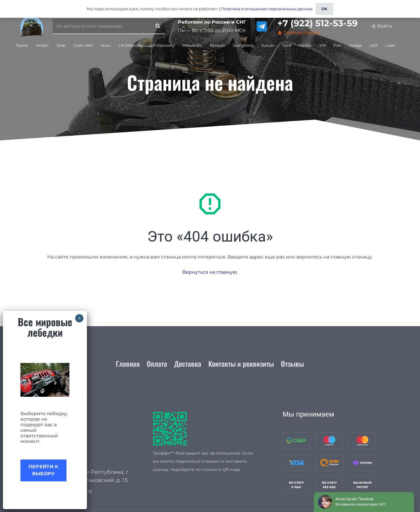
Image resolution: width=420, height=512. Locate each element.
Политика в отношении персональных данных (267, 9)
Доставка (188, 364)
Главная (128, 364)
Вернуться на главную (210, 272)
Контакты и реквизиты (241, 364)
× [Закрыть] (79, 318)
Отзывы (292, 364)
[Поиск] (158, 26)
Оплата (157, 364)
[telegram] (262, 26)
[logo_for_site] (32, 26)
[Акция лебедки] (45, 380)
